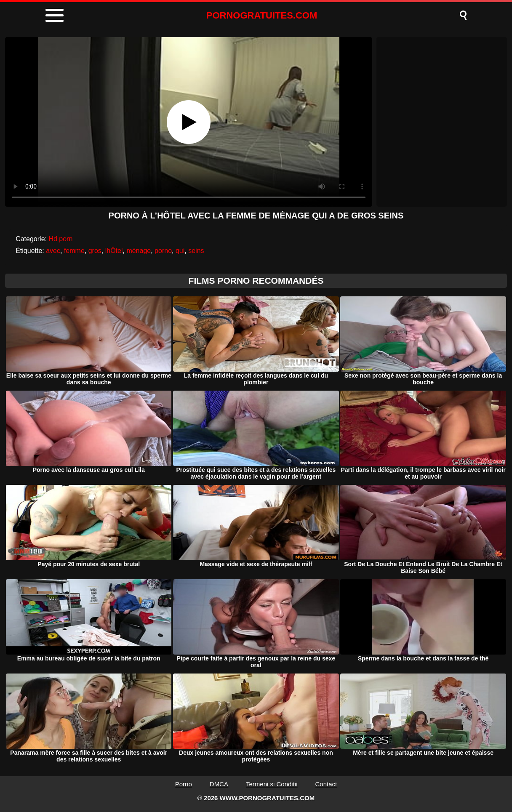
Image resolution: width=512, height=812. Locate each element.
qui (180, 251)
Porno (184, 784)
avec (53, 251)
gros (95, 251)
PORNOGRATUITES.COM (262, 15)
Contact (326, 784)
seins (196, 251)
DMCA (219, 784)
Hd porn (60, 239)
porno (163, 251)
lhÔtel (114, 251)
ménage (139, 251)
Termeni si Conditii (272, 784)
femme (74, 251)
